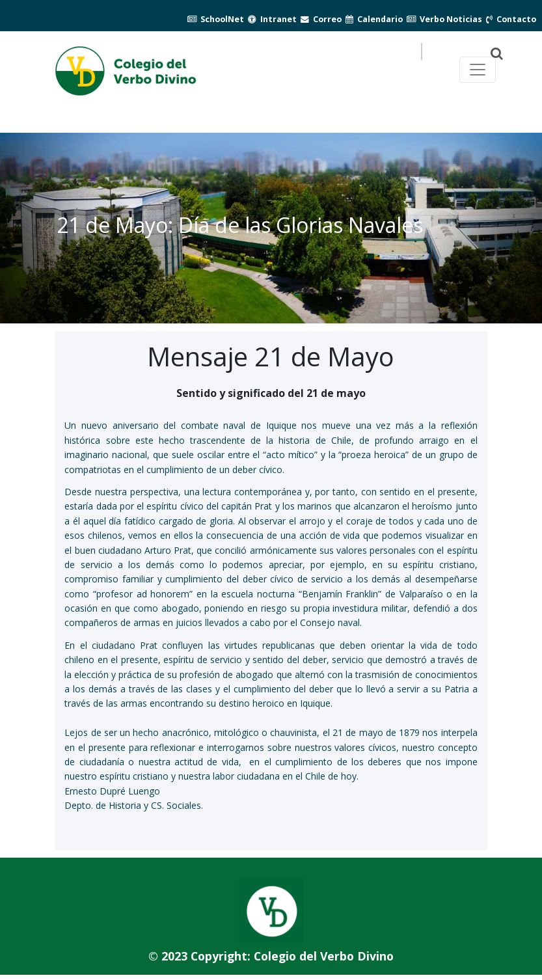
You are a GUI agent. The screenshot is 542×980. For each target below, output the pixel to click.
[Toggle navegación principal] (478, 70)
